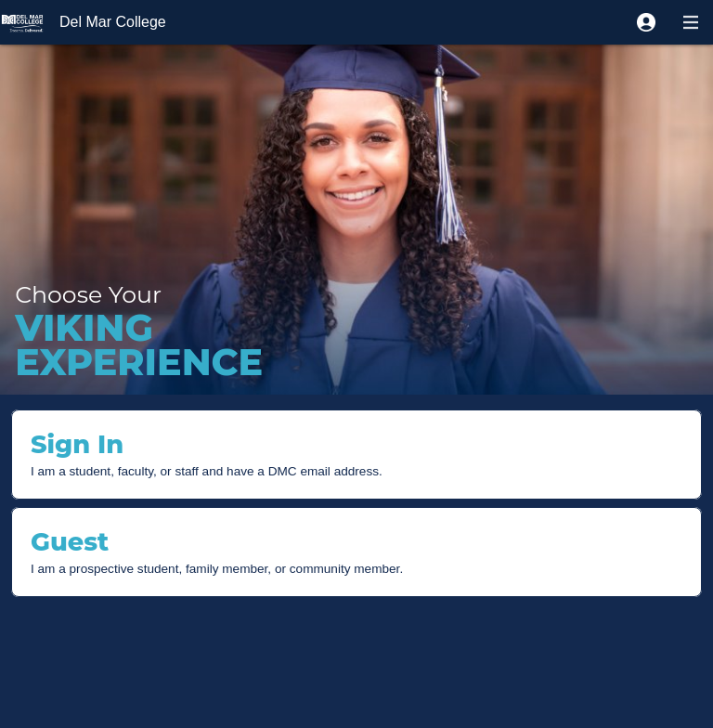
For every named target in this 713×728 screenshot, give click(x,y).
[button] (646, 22)
